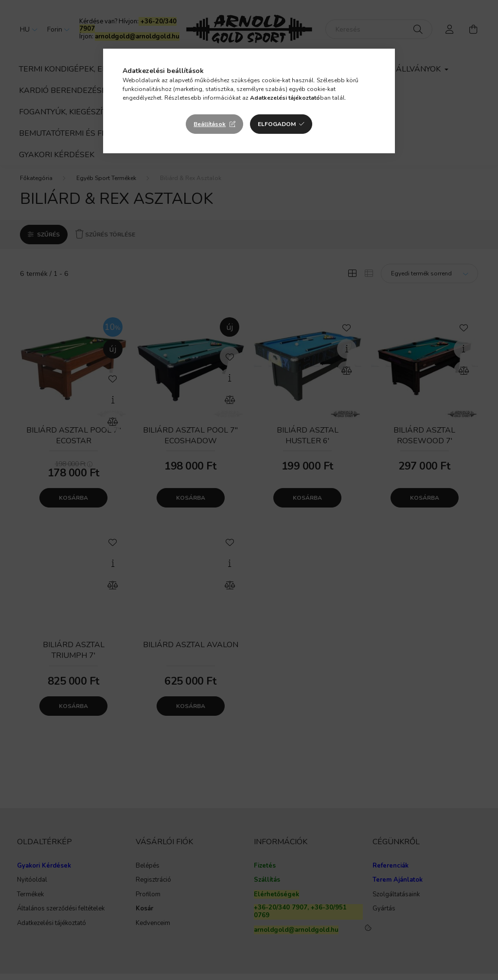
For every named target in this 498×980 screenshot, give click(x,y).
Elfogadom (277, 124)
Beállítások (210, 124)
